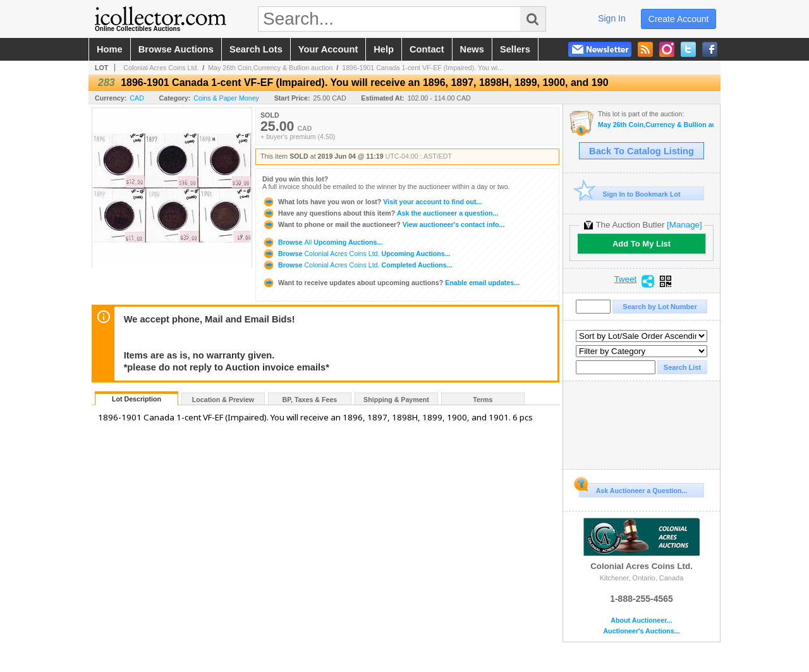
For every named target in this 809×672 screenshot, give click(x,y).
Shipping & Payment (396, 400)
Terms (483, 400)
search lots (256, 49)
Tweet (626, 279)
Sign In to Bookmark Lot (630, 194)
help (384, 49)
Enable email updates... (391, 283)
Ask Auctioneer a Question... (633, 489)
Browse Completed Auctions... (357, 265)
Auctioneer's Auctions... (641, 631)
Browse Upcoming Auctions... (322, 242)
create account (679, 19)
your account (328, 49)
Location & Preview (223, 400)
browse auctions (176, 49)
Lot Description (137, 399)
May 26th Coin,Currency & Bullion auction (270, 68)
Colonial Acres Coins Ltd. (161, 68)
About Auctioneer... (641, 620)
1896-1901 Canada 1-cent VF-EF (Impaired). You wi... (423, 68)
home (110, 49)
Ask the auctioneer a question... (380, 213)
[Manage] (684, 225)
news (472, 49)
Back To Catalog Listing (642, 151)
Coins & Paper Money (226, 98)
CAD (137, 98)
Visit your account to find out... (372, 202)
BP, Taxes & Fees (310, 400)
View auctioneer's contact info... (383, 224)
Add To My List (642, 244)
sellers (515, 49)
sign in (612, 18)
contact (427, 49)
